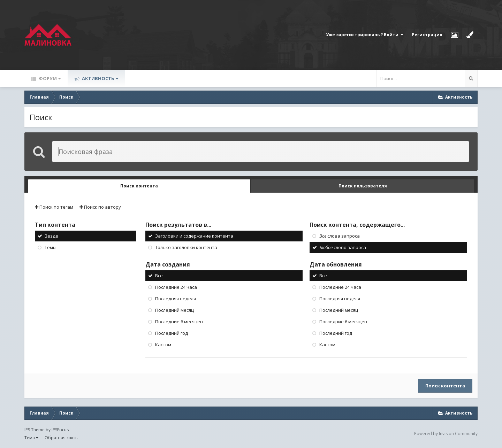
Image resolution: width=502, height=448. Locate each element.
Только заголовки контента (186, 247)
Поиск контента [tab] (139, 186)
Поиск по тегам (54, 207)
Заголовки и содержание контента (194, 236)
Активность (100, 78)
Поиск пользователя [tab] (363, 186)
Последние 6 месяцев (179, 322)
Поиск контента (445, 386)
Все (159, 276)
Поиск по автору (100, 207)
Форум (49, 78)
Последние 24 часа (176, 287)
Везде (51, 236)
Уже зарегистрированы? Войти (365, 35)
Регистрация (427, 35)
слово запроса (343, 247)
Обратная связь (61, 438)
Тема (31, 438)
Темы (51, 247)
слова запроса (340, 236)
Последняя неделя (176, 299)
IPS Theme (35, 430)
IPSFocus (60, 430)
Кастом (163, 345)
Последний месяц (174, 310)
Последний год (172, 333)
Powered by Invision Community (446, 434)
